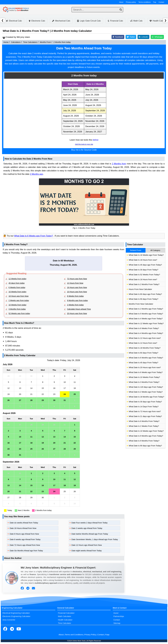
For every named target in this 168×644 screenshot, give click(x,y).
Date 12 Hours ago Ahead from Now (87, 545)
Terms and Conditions (74, 635)
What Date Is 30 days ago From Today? (145, 402)
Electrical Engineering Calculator (16, 613)
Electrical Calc (14, 21)
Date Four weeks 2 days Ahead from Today (90, 523)
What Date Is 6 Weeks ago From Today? (34, 236)
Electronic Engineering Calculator (16, 616)
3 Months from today (17, 309)
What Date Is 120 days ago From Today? (146, 387)
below (96, 140)
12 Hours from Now (75, 283)
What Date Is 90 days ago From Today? (145, 446)
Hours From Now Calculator (140, 289)
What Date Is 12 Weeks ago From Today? (146, 323)
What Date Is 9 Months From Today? (144, 441)
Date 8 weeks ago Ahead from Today (25, 539)
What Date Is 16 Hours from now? (143, 279)
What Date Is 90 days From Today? (143, 299)
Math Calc (136, 21)
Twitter (131, 37)
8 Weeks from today (75, 296)
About (121, 2)
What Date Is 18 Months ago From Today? (146, 397)
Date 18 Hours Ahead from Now (23, 528)
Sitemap (117, 623)
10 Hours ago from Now (77, 292)
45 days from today (17, 283)
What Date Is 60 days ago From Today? (145, 294)
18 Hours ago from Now (19, 296)
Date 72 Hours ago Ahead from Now (25, 545)
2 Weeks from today (75, 305)
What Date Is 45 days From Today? (143, 363)
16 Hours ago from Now (77, 287)
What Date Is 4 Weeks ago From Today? (146, 319)
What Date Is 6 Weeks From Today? (144, 328)
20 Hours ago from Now (77, 313)
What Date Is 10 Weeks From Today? (144, 377)
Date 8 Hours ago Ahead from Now (24, 534)
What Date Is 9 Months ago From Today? (146, 436)
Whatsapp (157, 37)
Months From (45, 42)
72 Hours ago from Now (77, 279)
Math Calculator (65, 616)
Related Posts (136, 250)
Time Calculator (65, 623)
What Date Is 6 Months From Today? (144, 421)
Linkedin (143, 37)
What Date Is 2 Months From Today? (144, 284)
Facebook (118, 37)
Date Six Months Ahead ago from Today (26, 551)
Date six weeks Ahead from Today (24, 523)
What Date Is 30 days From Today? (143, 270)
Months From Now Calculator (141, 304)
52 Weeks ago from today (19, 313)
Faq (155, 2)
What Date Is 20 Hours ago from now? (145, 367)
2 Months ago (37, 174)
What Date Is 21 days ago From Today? (145, 416)
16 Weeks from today (17, 292)
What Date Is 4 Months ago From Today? (146, 333)
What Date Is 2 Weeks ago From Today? (146, 392)
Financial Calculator (66, 613)
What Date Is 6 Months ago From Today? (146, 358)
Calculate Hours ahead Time (79, 309)
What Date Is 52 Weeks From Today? (144, 275)
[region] (84, 108)
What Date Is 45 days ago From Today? (145, 265)
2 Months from (119, 164)
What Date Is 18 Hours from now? (143, 260)
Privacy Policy (90, 635)
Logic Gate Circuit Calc (89, 21)
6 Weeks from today (17, 287)
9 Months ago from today (77, 300)
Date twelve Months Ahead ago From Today (90, 534)
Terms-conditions (145, 2)
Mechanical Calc (61, 21)
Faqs (107, 635)
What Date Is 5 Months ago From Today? (146, 314)
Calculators (16, 42)
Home (6, 42)
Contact (161, 2)
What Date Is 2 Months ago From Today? (146, 309)
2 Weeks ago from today (19, 300)
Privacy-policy (131, 2)
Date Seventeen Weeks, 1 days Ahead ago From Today (95, 539)
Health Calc (156, 21)
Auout (116, 613)
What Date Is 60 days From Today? (143, 353)
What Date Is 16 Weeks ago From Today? (146, 255)
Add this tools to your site (84, 144)
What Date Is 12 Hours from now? (143, 343)
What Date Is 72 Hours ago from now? (145, 411)
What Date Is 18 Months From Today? (145, 348)
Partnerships (119, 616)
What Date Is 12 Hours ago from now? (145, 338)
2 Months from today (62, 42)
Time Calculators (30, 42)
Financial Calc (115, 21)
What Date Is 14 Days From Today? (144, 407)
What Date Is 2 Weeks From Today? (144, 426)
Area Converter (9, 620)
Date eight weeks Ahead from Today (87, 551)
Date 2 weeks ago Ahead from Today (87, 528)
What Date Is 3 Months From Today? (144, 382)
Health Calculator (65, 620)
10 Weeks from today (17, 305)
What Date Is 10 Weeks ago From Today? (146, 431)
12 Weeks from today (17, 279)
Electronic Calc (37, 21)
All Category (155, 250)
